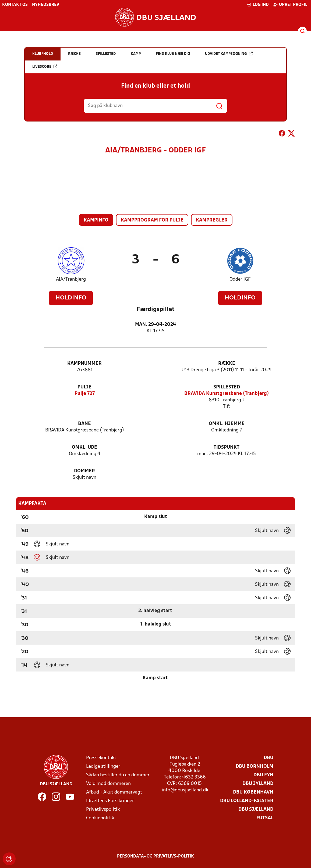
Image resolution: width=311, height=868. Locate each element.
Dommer (84, 471)
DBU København (253, 792)
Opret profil (290, 5)
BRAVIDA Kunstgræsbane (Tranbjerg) (227, 394)
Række (227, 364)
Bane (84, 424)
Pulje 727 (85, 394)
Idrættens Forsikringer (110, 801)
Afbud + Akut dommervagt (114, 792)
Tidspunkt (227, 447)
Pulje (84, 387)
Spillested (227, 387)
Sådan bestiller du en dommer (118, 775)
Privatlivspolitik (103, 810)
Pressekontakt (101, 758)
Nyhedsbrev (46, 5)
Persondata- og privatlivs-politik (155, 856)
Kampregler (212, 220)
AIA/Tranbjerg (71, 279)
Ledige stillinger (103, 767)
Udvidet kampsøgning (229, 54)
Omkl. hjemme (227, 424)
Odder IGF (240, 279)
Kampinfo (96, 220)
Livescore (45, 67)
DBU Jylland (258, 784)
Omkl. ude (84, 447)
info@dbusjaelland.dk (185, 790)
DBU (268, 758)
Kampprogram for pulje (152, 220)
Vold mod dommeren (108, 784)
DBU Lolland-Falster (247, 801)
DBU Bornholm (255, 767)
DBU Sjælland (256, 810)
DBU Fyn (263, 775)
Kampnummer (84, 364)
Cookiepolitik (100, 818)
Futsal (265, 818)
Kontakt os (15, 5)
